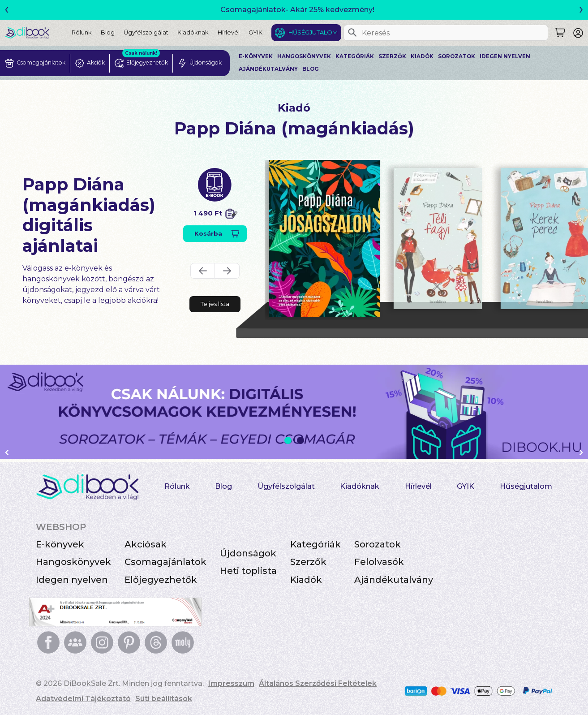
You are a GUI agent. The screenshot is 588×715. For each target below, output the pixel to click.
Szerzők (392, 56)
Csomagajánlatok (165, 562)
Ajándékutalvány (268, 69)
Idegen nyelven (505, 56)
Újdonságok (248, 553)
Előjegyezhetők (161, 580)
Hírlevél (229, 32)
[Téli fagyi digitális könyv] (438, 239)
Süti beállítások (164, 699)
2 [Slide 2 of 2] (300, 440)
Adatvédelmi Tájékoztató (83, 699)
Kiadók (422, 56)
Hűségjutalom (313, 32)
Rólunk (82, 32)
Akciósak (146, 544)
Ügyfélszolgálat (146, 32)
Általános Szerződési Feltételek (318, 683)
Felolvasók (379, 562)
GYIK (255, 32)
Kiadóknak (193, 32)
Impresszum (231, 683)
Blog (108, 32)
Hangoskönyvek (304, 56)
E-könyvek (256, 56)
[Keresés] (352, 33)
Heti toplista (248, 571)
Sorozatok (457, 56)
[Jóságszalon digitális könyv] (324, 238)
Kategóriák (355, 56)
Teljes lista (215, 304)
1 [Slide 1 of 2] (288, 440)
